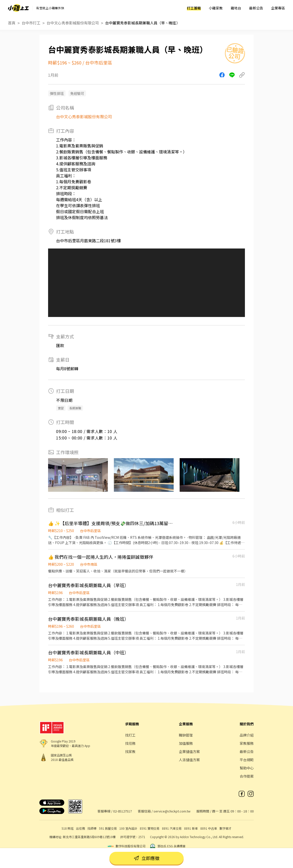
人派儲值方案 (189, 760)
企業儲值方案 (189, 751)
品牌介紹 (247, 735)
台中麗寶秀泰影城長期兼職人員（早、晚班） (143, 23)
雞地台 (236, 8)
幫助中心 (247, 768)
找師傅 (92, 828)
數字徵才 (225, 828)
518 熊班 (68, 828)
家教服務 (247, 743)
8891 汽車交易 (172, 828)
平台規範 (247, 760)
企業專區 (278, 8)
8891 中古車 (209, 828)
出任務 (80, 828)
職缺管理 (186, 735)
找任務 (130, 743)
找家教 (130, 751)
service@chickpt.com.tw (172, 811)
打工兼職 (194, 8)
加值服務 (186, 743)
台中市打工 (31, 23)
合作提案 (247, 776)
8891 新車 (191, 828)
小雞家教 (216, 8)
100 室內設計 (128, 828)
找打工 (130, 735)
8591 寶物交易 (150, 828)
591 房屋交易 (108, 828)
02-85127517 (122, 811)
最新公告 (256, 8)
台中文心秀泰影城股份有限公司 (73, 23)
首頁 (12, 23)
